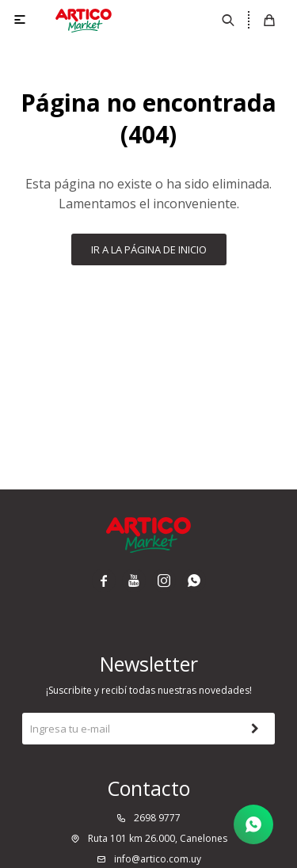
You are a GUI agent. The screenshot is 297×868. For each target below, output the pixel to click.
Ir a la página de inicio (149, 249)
